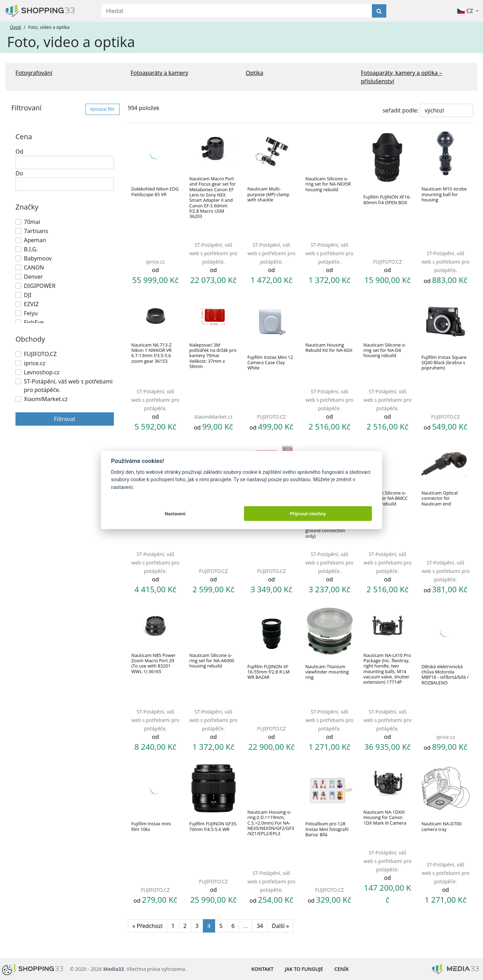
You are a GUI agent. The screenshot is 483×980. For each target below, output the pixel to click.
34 (260, 926)
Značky (27, 207)
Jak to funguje (304, 969)
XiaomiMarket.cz (46, 399)
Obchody (30, 339)
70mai (32, 222)
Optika (255, 73)
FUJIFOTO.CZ (40, 354)
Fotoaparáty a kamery (160, 73)
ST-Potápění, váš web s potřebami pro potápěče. (68, 386)
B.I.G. (31, 249)
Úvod (15, 27)
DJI (28, 295)
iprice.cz (35, 363)
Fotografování (34, 73)
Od (19, 151)
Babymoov (38, 258)
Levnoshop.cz (42, 372)
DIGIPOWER (40, 286)
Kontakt (262, 969)
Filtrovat (65, 419)
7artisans (36, 231)
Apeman (35, 240)
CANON (34, 267)
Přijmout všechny (308, 514)
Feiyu (31, 313)
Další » (280, 926)
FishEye (34, 322)
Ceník (342, 969)
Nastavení (175, 514)
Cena (24, 137)
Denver (33, 277)
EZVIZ (31, 304)
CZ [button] (466, 11)
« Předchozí (148, 926)
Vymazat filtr (102, 109)
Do (19, 173)
